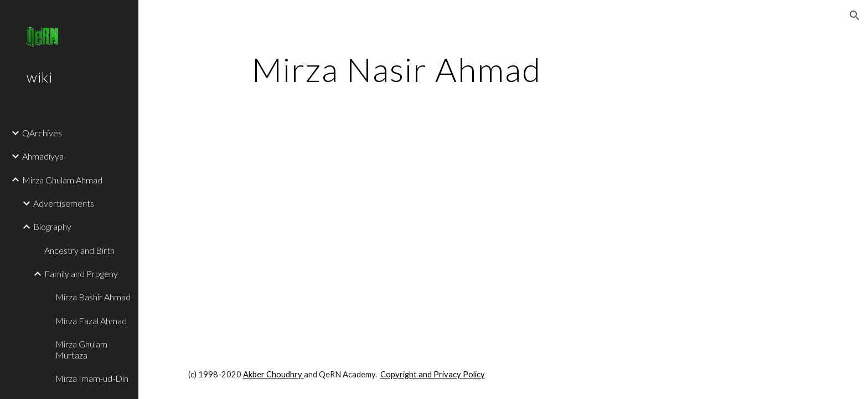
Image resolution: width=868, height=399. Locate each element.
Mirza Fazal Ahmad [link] (91, 321)
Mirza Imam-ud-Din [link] (92, 378)
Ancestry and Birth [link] (79, 250)
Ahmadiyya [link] (43, 156)
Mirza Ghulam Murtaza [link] (81, 349)
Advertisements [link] (64, 203)
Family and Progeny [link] (81, 273)
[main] (397, 69)
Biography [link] (52, 226)
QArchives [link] (42, 133)
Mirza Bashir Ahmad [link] (93, 297)
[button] (855, 16)
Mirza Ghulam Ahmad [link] (62, 180)
